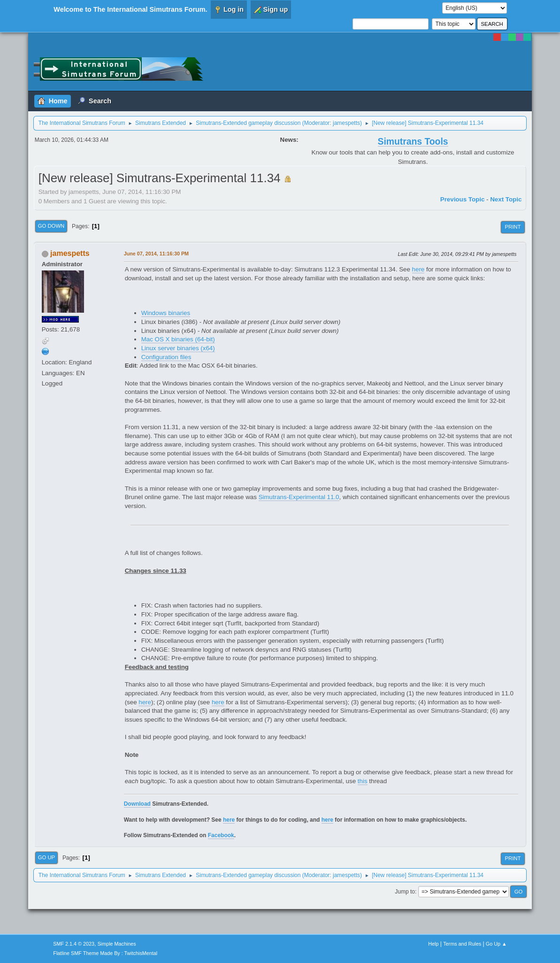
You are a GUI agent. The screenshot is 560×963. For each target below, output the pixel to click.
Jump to (405, 892)
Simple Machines (117, 944)
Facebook (221, 835)
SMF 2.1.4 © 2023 (74, 944)
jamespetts (346, 123)
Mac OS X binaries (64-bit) (178, 339)
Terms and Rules (462, 944)
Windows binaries (166, 313)
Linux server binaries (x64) (178, 348)
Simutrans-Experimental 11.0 (299, 497)
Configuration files (166, 357)
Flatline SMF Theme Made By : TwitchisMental (105, 953)
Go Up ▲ (496, 944)
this (363, 781)
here (418, 269)
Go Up (47, 857)
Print (513, 227)
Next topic (506, 199)
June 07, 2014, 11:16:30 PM (156, 254)
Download (137, 804)
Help (433, 944)
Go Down (51, 226)
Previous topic (463, 199)
